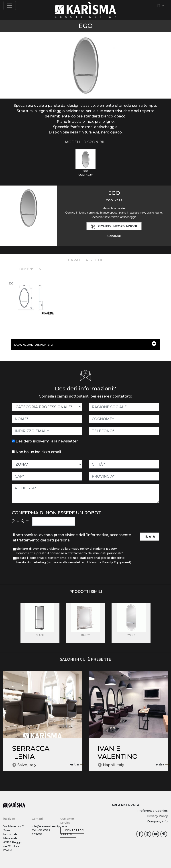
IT (160, 5)
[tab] (85, 163)
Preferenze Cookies (153, 811)
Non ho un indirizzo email (38, 452)
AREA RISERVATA (125, 805)
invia (150, 537)
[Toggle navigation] (10, 6)
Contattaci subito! (72, 832)
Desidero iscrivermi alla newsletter (47, 441)
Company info (157, 821)
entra (77, 765)
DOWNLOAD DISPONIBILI (85, 344)
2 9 (20, 521)
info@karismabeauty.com (49, 826)
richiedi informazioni (114, 227)
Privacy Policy (157, 816)
